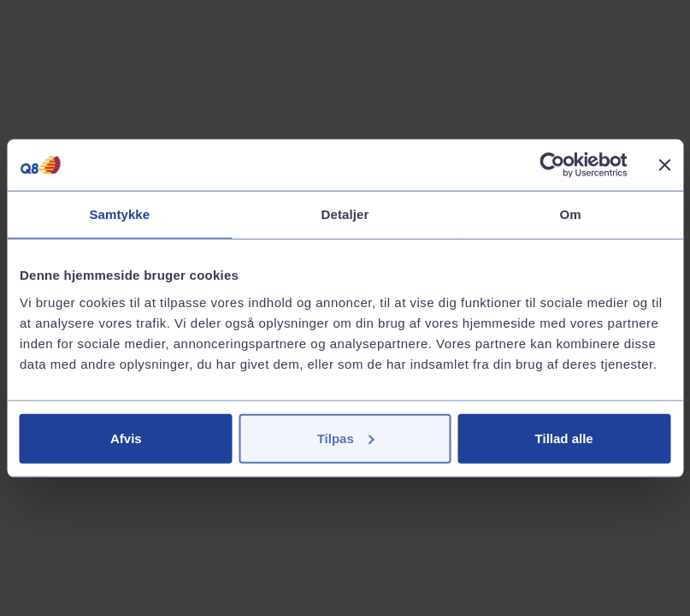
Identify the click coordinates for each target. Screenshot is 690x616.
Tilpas (346, 438)
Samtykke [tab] (119, 214)
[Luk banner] (664, 165)
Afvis (126, 438)
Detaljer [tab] (345, 214)
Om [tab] (571, 214)
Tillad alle (564, 438)
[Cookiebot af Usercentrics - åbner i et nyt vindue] (552, 165)
